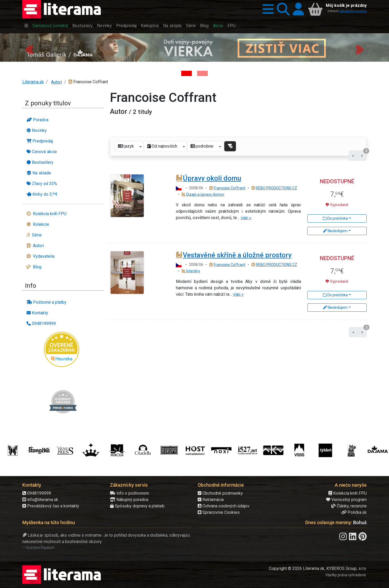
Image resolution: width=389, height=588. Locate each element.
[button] (267, 9)
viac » (246, 218)
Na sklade (172, 26)
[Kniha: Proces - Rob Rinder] (202, 73)
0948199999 (37, 493)
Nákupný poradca (129, 500)
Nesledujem (335, 231)
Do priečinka (335, 218)
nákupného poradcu (353, 11)
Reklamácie (211, 500)
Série (191, 26)
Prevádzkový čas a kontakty (51, 506)
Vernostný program (346, 500)
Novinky (104, 26)
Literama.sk (33, 82)
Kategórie (150, 26)
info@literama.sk (40, 500)
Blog (204, 26)
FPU (231, 26)
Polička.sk (354, 512)
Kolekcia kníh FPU (348, 493)
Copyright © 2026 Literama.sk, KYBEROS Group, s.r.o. (318, 568)
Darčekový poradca (50, 26)
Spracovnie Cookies (219, 512)
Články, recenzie (349, 506)
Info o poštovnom (130, 493)
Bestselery (83, 26)
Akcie (218, 26)
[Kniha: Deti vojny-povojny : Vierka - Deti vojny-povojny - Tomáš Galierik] (187, 73)
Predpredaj (126, 26)
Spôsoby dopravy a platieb (137, 506)
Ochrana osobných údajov (224, 506)
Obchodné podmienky (220, 493)
